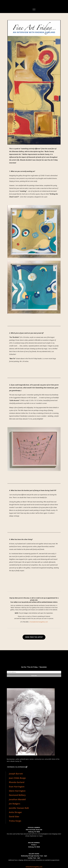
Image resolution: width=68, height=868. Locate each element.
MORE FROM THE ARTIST (34, 637)
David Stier (14, 816)
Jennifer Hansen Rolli (19, 808)
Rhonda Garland (17, 782)
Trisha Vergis (15, 821)
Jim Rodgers (15, 804)
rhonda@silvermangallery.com (39, 622)
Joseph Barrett (16, 774)
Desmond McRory (17, 795)
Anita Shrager (15, 812)
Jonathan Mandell (17, 799)
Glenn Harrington (17, 791)
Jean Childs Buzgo (17, 778)
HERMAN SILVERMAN (16, 767)
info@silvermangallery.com (34, 867)
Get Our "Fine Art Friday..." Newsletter (34, 667)
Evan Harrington (17, 787)
